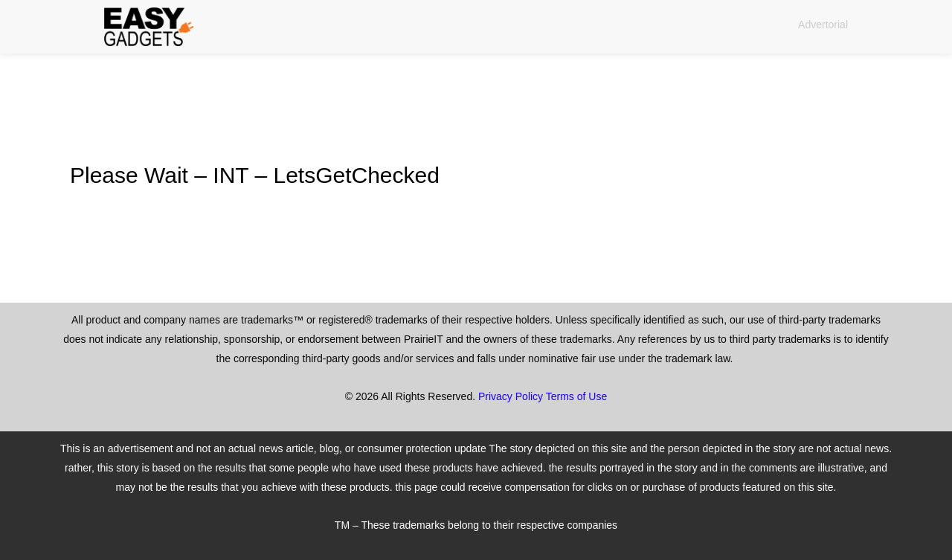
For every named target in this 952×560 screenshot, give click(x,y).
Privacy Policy (511, 396)
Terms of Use (576, 396)
